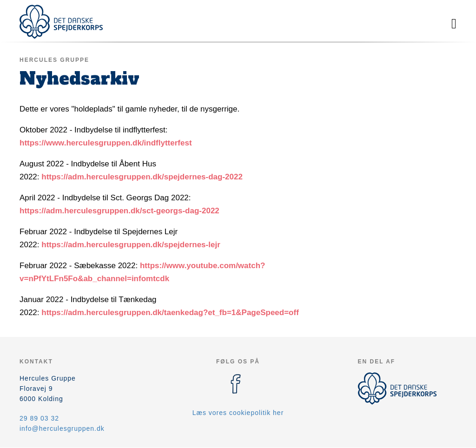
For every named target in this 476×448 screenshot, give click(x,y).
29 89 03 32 (39, 418)
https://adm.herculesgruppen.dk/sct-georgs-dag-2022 (119, 211)
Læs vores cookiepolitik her (238, 413)
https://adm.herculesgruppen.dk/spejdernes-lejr (131, 245)
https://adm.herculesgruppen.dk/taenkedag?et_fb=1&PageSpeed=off (170, 313)
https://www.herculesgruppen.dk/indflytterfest (106, 143)
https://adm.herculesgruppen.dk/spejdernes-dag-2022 (142, 177)
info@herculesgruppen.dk (62, 428)
